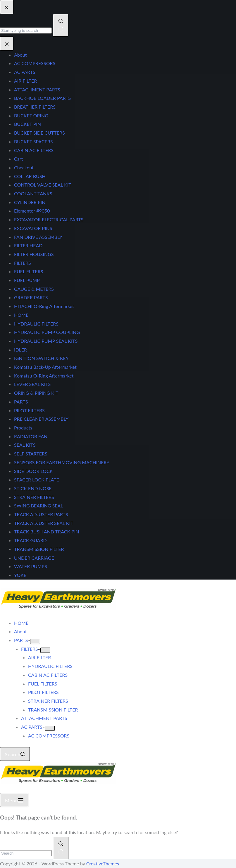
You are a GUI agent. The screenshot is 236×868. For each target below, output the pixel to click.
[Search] (15, 754)
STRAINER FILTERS (48, 701)
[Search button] (61, 848)
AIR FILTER (39, 657)
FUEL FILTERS (43, 684)
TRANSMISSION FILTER (53, 710)
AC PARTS (33, 727)
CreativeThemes (103, 863)
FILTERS (31, 649)
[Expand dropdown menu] (35, 641)
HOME (21, 623)
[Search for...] (26, 853)
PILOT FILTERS (43, 692)
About (20, 631)
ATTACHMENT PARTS (44, 718)
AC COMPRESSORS (49, 736)
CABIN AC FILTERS (48, 675)
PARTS (22, 640)
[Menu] (14, 800)
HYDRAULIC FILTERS (50, 666)
